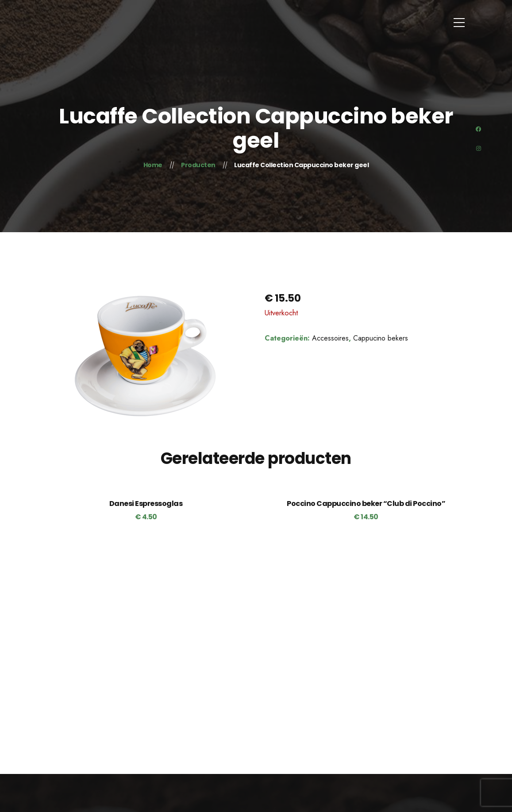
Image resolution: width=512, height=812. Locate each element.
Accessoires (330, 338)
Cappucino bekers (381, 338)
